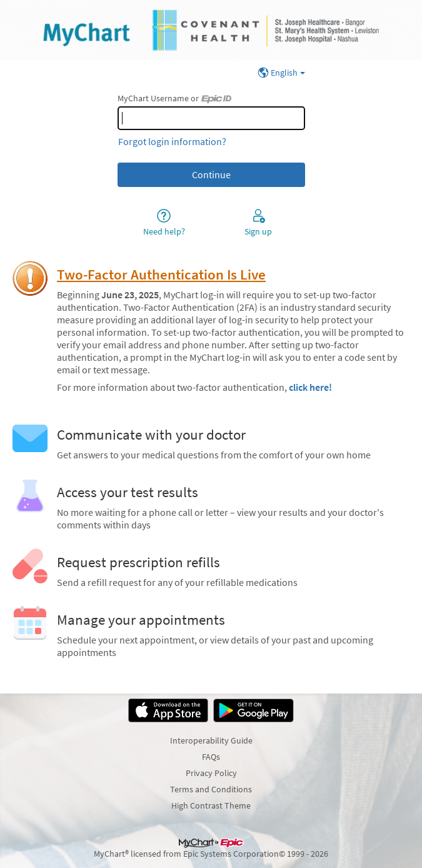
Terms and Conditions (211, 789)
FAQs (211, 757)
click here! (310, 387)
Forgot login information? (172, 141)
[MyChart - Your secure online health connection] (211, 30)
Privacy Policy (211, 773)
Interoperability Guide (211, 740)
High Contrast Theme (211, 805)
